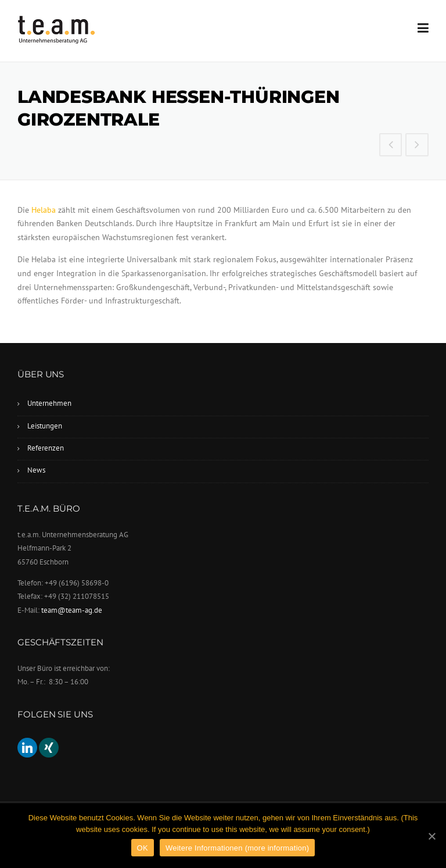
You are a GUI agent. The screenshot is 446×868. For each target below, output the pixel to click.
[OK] (431, 836)
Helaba (44, 210)
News (36, 470)
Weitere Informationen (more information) (237, 848)
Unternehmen (49, 403)
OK (143, 848)
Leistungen (45, 426)
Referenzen (46, 448)
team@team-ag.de (72, 610)
